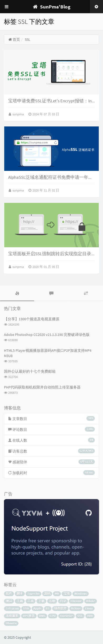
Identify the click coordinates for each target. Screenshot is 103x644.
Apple (37, 608)
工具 (31, 601)
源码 (47, 594)
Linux (89, 608)
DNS (42, 616)
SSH (26, 608)
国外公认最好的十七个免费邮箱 (30, 371)
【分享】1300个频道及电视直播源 (32, 319)
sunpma (19, 114)
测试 (9, 601)
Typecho (33, 594)
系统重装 (12, 616)
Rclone (76, 608)
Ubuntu (11, 623)
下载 (41, 601)
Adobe (91, 601)
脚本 (20, 594)
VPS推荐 (29, 616)
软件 (9, 594)
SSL (80, 616)
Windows (81, 594)
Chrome (76, 601)
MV (57, 594)
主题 (20, 601)
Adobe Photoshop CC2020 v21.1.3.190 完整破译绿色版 (47, 335)
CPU (53, 616)
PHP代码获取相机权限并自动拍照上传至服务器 (42, 387)
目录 (63, 601)
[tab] (17, 293)
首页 (14, 39)
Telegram (12, 608)
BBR (90, 616)
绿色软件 (60, 608)
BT (48, 608)
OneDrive (67, 616)
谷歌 (52, 601)
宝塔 (67, 594)
